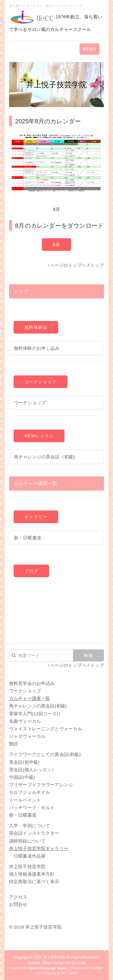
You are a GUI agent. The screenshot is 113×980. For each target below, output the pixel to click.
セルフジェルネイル (30, 792)
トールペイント (25, 800)
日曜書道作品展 (30, 856)
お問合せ (18, 904)
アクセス (18, 897)
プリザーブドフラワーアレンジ (41, 785)
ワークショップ (41, 382)
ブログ (31, 571)
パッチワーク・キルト (32, 807)
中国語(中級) (22, 777)
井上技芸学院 (54, 957)
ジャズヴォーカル (27, 736)
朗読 (14, 744)
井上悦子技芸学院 (27, 866)
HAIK (73, 973)
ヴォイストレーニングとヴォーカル (46, 729)
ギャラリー (36, 517)
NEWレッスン (39, 436)
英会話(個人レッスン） (33, 770)
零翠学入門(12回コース (33, 714)
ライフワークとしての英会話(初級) (45, 754)
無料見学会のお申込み (32, 683)
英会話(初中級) (24, 762)
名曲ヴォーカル (25, 721)
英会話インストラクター (34, 833)
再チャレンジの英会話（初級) (44, 457)
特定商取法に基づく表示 (34, 881)
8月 (56, 245)
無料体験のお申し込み (37, 348)
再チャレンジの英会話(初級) (38, 706)
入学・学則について (30, 826)
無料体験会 (36, 327)
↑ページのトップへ (67, 265)
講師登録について (27, 841)
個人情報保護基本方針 (32, 874)
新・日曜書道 (28, 538)
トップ (97, 265)
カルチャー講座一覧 (35, 484)
